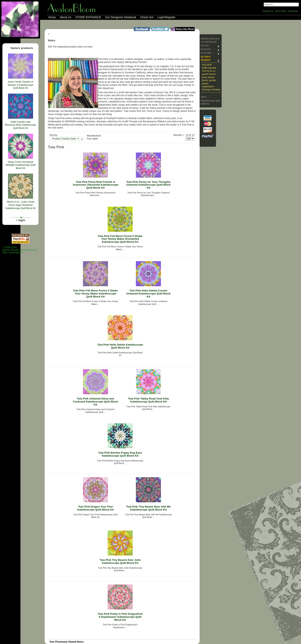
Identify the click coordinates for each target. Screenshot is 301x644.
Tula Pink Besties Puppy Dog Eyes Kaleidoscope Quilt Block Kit (120, 454)
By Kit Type (206, 53)
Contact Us (268, 11)
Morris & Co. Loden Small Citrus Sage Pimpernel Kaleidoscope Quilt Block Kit (20, 205)
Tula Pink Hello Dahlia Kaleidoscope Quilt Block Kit (120, 346)
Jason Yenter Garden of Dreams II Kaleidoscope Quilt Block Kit (21, 85)
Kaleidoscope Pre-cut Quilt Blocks (210, 40)
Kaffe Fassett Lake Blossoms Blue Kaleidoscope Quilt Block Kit (21, 125)
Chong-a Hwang (211, 89)
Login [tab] (20, 220)
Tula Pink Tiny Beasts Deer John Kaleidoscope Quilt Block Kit (120, 561)
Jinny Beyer (208, 77)
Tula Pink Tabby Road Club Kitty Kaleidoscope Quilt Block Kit (148, 400)
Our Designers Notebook (121, 17)
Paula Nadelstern (208, 85)
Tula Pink (207, 65)
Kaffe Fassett (209, 68)
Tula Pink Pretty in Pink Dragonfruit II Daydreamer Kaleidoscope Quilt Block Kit (120, 617)
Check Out (147, 17)
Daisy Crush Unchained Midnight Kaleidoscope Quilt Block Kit (21, 165)
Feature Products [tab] (20, 48)
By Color (205, 45)
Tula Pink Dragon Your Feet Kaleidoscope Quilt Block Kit (95, 508)
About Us (66, 17)
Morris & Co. (209, 71)
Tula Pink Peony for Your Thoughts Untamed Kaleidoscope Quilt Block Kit (148, 185)
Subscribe (293, 11)
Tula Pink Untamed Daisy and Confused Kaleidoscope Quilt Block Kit (95, 401)
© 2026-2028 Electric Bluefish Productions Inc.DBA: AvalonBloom (20, 250)
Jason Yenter (209, 80)
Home (52, 17)
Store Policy (281, 11)
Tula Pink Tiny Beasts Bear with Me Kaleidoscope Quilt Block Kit (148, 508)
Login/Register (166, 17)
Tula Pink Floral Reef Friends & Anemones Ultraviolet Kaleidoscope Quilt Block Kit (95, 185)
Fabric (204, 97)
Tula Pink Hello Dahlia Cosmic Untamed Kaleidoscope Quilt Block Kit (148, 293)
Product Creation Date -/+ (66, 139)
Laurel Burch (209, 74)
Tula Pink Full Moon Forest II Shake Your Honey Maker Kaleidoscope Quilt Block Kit (95, 293)
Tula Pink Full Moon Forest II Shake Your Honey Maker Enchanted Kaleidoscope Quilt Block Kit (120, 239)
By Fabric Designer (206, 58)
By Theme (206, 49)
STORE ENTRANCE (88, 17)
